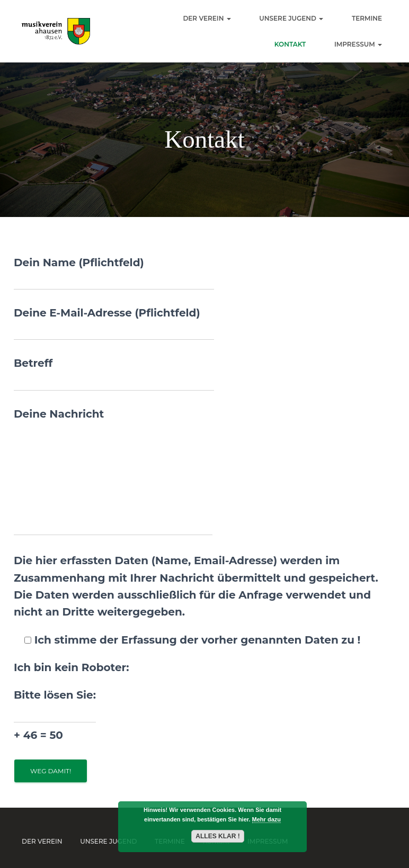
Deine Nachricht (113, 472)
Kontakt (290, 44)
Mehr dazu (266, 819)
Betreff (114, 374)
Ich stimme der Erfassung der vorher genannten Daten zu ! (187, 640)
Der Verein (207, 18)
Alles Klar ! (217, 836)
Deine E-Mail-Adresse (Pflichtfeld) (114, 323)
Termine (367, 18)
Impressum (358, 44)
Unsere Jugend (291, 18)
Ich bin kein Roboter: (71, 667)
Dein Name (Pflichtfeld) (114, 273)
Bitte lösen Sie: (55, 716)
